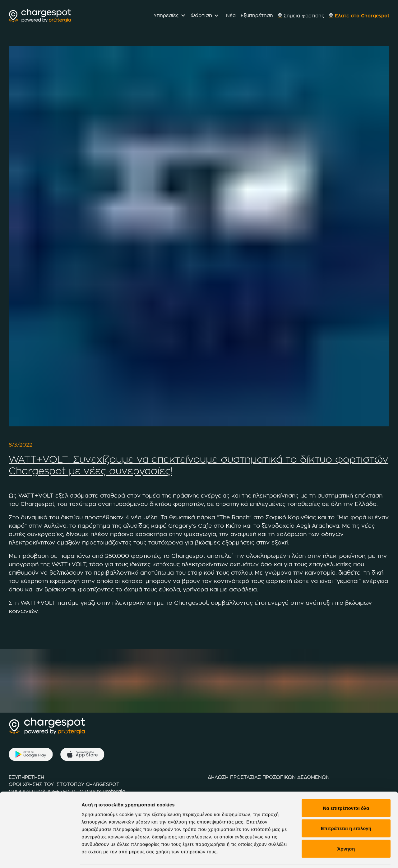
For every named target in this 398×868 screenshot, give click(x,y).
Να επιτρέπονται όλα (346, 777)
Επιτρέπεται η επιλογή (346, 798)
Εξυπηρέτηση (257, 15)
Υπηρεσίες (166, 15)
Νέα (231, 15)
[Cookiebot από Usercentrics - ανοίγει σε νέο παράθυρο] (40, 856)
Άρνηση (346, 818)
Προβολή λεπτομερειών (108, 856)
